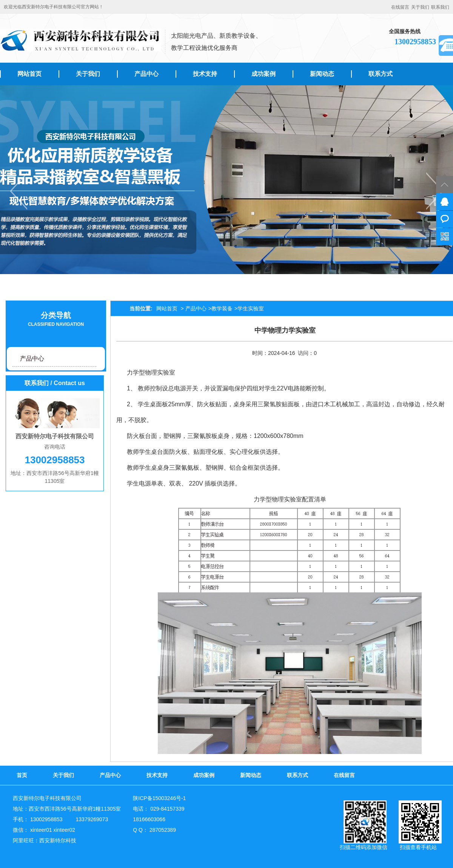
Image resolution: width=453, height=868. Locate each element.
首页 (22, 775)
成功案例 (263, 74)
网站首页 (29, 74)
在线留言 (400, 7)
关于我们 (420, 7)
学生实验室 (251, 308)
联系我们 (440, 7)
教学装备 (222, 308)
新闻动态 (322, 74)
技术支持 (205, 74)
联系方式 (381, 74)
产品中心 (146, 74)
